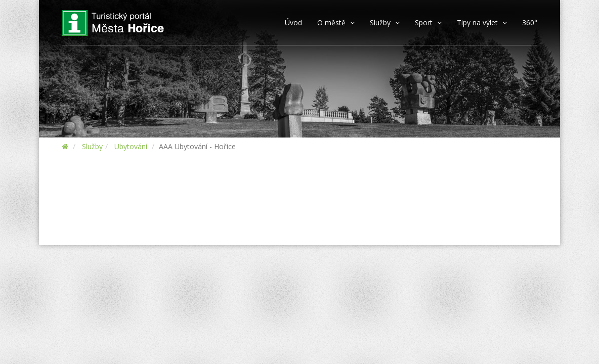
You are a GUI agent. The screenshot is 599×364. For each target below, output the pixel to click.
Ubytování (131, 146)
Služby (92, 146)
